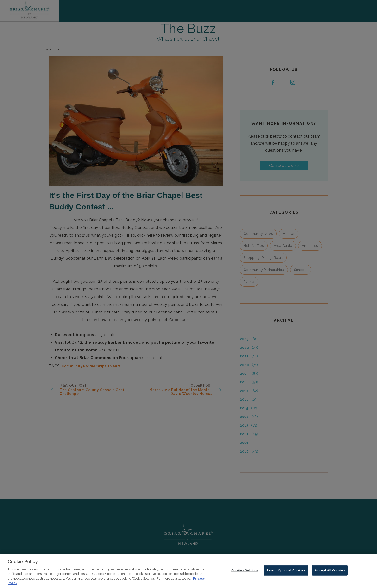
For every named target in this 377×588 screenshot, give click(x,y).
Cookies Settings (245, 573)
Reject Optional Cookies (286, 573)
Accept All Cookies (330, 573)
